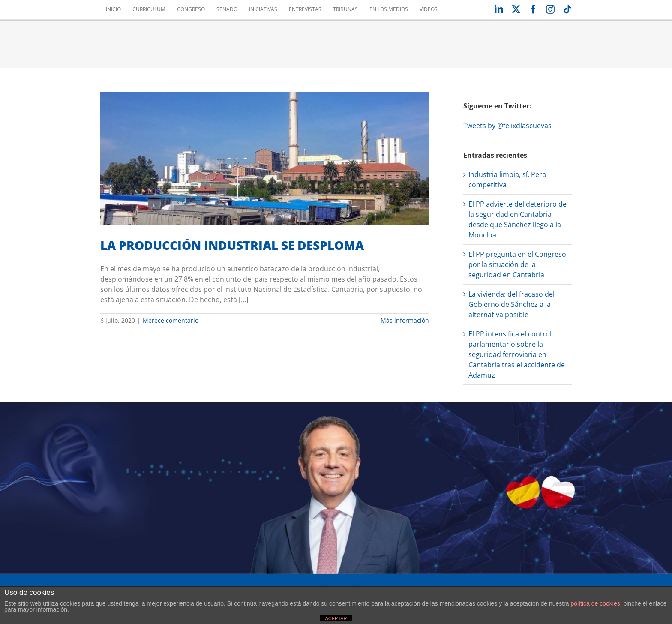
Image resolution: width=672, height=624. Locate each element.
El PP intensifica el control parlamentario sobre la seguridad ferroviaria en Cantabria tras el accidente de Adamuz (517, 354)
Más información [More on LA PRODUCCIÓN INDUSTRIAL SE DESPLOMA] (405, 320)
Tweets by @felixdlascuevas (507, 126)
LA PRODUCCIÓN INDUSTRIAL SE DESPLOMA (232, 245)
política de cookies (595, 603)
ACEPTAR (336, 618)
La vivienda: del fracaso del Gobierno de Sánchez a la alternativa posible (511, 304)
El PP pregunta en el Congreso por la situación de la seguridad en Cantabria (517, 264)
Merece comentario (171, 320)
